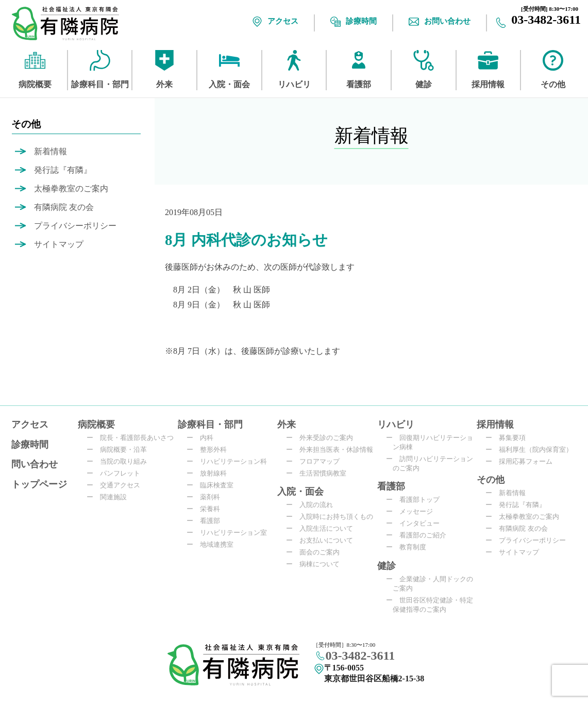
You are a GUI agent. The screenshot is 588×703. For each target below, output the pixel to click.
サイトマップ (59, 244)
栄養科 (207, 509)
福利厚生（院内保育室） (532, 449)
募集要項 (509, 438)
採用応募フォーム (522, 461)
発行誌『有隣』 (63, 170)
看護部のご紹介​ (419, 535)
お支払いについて (323, 540)
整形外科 (210, 449)
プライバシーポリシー (75, 226)
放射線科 (210, 473)
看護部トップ (416, 500)
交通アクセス (117, 485)
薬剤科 (207, 497)
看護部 (207, 521)
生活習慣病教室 (320, 473)
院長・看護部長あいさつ (133, 438)
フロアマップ (316, 461)
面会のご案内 (316, 552)
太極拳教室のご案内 (71, 189)
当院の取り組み (120, 461)
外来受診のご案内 (323, 438)
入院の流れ (313, 505)
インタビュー (416, 523)
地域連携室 (213, 544)
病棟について (316, 564)
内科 (203, 438)
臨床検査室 (213, 485)
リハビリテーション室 (230, 533)
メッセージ (413, 511)
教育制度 (409, 547)
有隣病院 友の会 (64, 207)
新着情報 (51, 151)
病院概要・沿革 (120, 449)
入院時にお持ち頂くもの (333, 517)
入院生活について (323, 528)
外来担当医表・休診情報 (333, 449)
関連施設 (110, 497)
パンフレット (117, 473)
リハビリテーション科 (230, 461)
